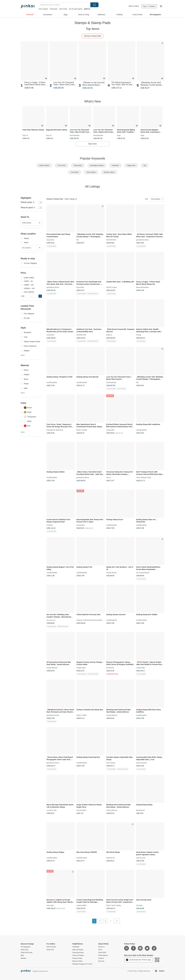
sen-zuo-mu (51, 620)
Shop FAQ (50, 950)
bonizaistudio (75, 135)
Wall (22, 955)
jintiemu (109, 335)
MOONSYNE (111, 240)
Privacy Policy (77, 958)
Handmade (53, 9)
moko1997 (50, 335)
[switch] (31, 202)
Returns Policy (77, 961)
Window (23, 958)
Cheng (139, 335)
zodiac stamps (44, 165)
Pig (145, 165)
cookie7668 (140, 668)
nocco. (109, 477)
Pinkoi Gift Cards (27, 953)
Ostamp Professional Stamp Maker (89, 620)
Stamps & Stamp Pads (93, 36)
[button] (40, 296)
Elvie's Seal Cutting (113, 905)
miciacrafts (110, 430)
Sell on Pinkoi (134, 6)
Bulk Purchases (78, 950)
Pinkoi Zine (25, 950)
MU (78, 240)
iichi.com (101, 961)
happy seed (131, 165)
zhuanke (139, 905)
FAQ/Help (76, 947)
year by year (141, 858)
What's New (92, 101)
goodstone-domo (142, 240)
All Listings (92, 186)
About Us (101, 947)
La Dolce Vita (52, 810)
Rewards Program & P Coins (82, 964)
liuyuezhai (50, 240)
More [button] (23, 355)
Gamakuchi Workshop (55, 430)
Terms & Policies (78, 955)
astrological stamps (97, 165)
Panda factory (111, 573)
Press (100, 950)
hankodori (115, 165)
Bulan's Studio (82, 430)
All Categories (26, 947)
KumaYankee (81, 810)
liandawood (140, 810)
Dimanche (110, 668)
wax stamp (75, 172)
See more (92, 144)
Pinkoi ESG (102, 953)
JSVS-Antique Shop (144, 477)
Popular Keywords (93, 158)
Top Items (93, 29)
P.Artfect (50, 525)
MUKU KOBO (82, 715)
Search (94, 5)
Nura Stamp (111, 763)
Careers (101, 958)
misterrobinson (52, 668)
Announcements (78, 953)
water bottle (63, 9)
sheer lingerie (43, 9)
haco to (25, 135)
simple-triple (81, 668)
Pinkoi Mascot (103, 955)
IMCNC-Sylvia (112, 287)
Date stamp (78, 165)
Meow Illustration (142, 287)
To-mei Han (62, 165)
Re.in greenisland (143, 573)
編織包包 (87, 9)
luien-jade (50, 905)
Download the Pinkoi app (138, 960)
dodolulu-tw (111, 858)
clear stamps (91, 172)
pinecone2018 (141, 763)
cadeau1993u (82, 905)
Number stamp (109, 172)
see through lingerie (76, 9)
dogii (119, 135)
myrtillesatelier (52, 382)
